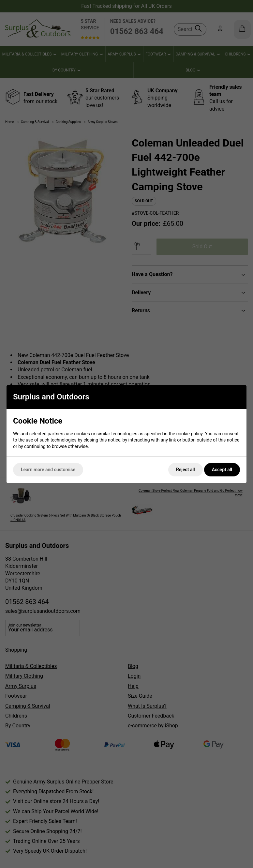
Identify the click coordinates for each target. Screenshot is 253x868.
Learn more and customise (48, 470)
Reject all (186, 470)
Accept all (222, 470)
